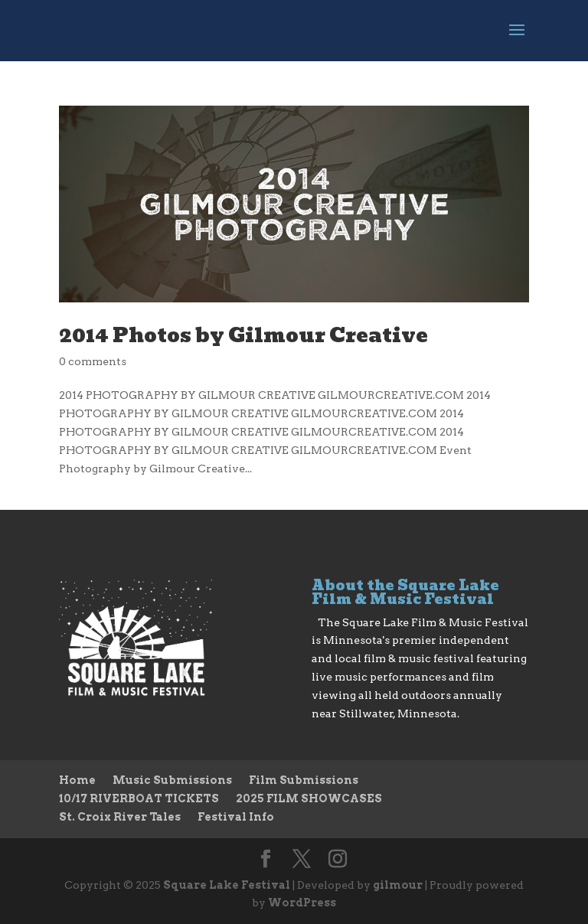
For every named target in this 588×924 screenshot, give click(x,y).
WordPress (302, 903)
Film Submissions (304, 780)
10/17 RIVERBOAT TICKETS (139, 798)
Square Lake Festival (227, 885)
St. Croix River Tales (120, 817)
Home (77, 780)
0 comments (93, 361)
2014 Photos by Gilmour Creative (243, 335)
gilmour (398, 885)
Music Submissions (172, 780)
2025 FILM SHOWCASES (309, 798)
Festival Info (236, 817)
